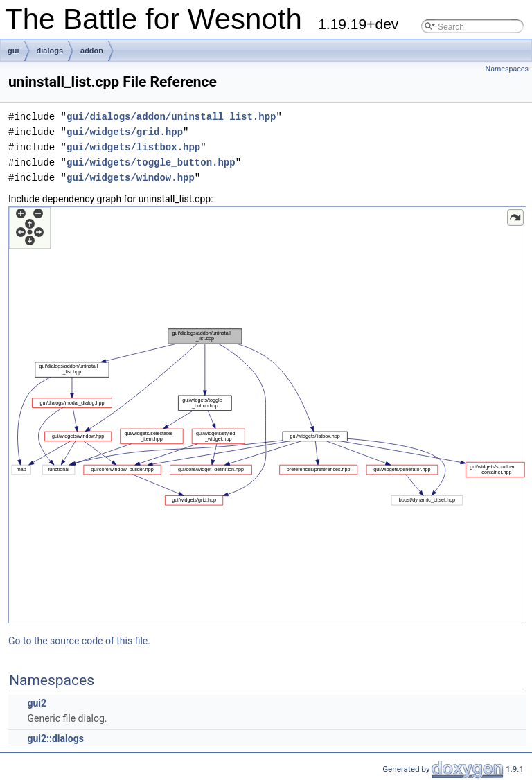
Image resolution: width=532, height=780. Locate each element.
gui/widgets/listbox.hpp (133, 147)
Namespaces (507, 69)
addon (92, 51)
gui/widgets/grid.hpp (125, 132)
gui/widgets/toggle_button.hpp (151, 162)
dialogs (50, 51)
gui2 (37, 703)
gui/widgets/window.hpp (131, 178)
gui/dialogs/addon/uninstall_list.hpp (171, 117)
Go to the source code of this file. (79, 641)
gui (14, 51)
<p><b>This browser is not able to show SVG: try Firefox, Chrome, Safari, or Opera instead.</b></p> (267, 415)
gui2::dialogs (55, 738)
